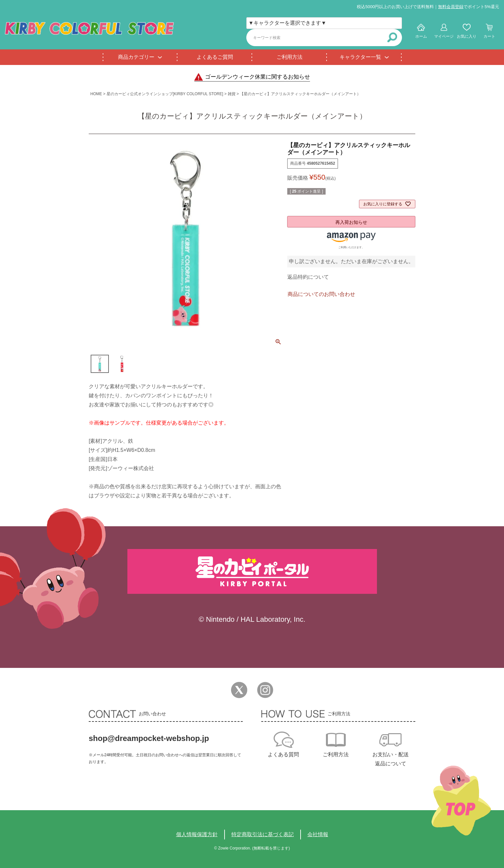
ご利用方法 (290, 57)
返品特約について (308, 277)
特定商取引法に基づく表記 (263, 834)
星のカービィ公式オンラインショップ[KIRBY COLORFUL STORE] (165, 94)
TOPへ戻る (461, 801)
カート (489, 36)
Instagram (265, 690)
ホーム (421, 36)
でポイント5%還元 (469, 7)
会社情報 (318, 834)
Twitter (239, 690)
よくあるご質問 (215, 57)
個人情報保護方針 (197, 834)
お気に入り (467, 36)
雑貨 (232, 94)
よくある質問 (283, 754)
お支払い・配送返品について (391, 759)
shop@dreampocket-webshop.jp (149, 738)
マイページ (444, 36)
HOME (96, 94)
